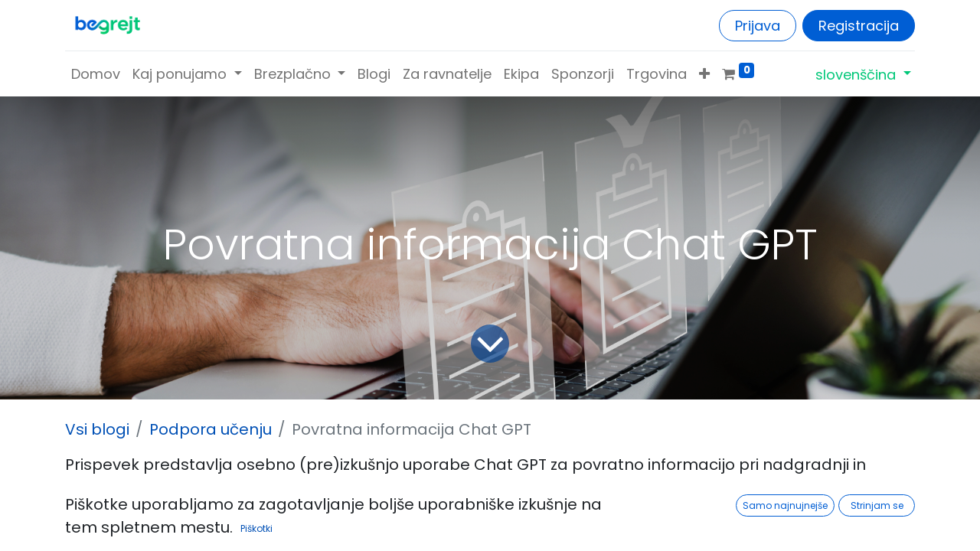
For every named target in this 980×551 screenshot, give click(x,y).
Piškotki (256, 528)
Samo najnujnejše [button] (785, 505)
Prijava (758, 26)
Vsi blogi (97, 429)
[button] (704, 74)
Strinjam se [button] (877, 505)
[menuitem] (96, 74)
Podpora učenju (211, 429)
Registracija (859, 26)
